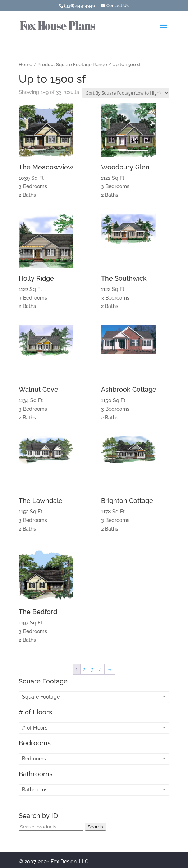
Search (95, 827)
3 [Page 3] (92, 669)
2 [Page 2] (84, 669)
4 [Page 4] (100, 669)
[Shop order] (126, 93)
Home (26, 65)
